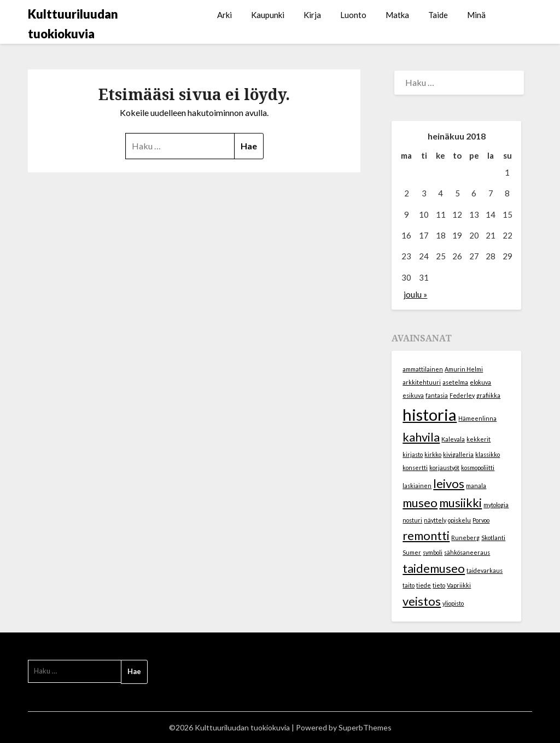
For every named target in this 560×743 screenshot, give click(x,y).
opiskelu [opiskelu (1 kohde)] (459, 520)
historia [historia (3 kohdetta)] (430, 414)
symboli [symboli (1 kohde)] (433, 552)
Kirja (312, 15)
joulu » (415, 294)
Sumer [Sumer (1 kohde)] (412, 552)
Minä (476, 15)
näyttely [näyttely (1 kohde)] (435, 520)
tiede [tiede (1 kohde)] (424, 585)
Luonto (353, 15)
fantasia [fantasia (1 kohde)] (437, 395)
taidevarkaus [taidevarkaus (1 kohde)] (485, 570)
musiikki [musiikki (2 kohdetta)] (460, 503)
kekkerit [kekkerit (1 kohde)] (479, 439)
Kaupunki (268, 15)
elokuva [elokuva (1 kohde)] (480, 382)
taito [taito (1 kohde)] (409, 585)
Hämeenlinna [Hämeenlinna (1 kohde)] (477, 418)
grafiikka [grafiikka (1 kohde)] (488, 395)
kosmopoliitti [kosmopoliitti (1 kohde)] (478, 468)
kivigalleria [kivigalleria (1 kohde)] (458, 454)
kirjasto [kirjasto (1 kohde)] (413, 454)
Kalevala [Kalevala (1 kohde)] (453, 439)
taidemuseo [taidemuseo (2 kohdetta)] (434, 568)
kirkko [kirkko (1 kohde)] (433, 454)
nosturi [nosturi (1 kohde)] (412, 520)
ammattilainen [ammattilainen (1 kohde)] (423, 369)
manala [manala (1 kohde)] (476, 486)
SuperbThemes (365, 727)
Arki (224, 15)
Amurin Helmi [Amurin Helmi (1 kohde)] (464, 369)
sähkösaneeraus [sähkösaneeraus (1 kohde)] (467, 552)
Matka (397, 15)
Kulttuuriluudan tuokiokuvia (73, 24)
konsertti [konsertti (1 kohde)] (415, 468)
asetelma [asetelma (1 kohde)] (455, 382)
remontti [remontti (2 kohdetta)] (426, 535)
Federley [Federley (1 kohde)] (462, 395)
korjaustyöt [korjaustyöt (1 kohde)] (444, 468)
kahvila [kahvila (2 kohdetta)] (421, 437)
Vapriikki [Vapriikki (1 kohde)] (459, 585)
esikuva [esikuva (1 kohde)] (413, 395)
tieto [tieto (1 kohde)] (439, 585)
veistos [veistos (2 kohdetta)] (422, 601)
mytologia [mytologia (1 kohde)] (496, 505)
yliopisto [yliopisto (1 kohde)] (453, 603)
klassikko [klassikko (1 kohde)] (488, 454)
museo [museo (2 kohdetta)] (420, 503)
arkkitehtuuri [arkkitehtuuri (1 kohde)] (422, 382)
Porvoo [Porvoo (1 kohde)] (481, 520)
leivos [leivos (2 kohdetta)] (449, 483)
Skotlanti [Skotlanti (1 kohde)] (493, 538)
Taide (438, 15)
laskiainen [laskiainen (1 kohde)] (417, 486)
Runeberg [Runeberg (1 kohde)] (465, 538)
